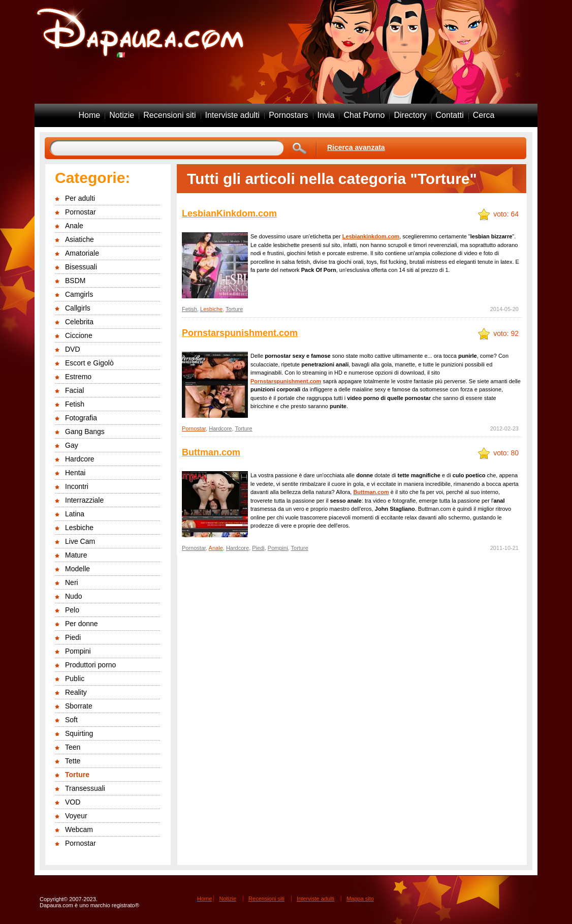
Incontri (77, 486)
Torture (77, 775)
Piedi (73, 637)
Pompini (78, 651)
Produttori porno (90, 665)
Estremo (78, 377)
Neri (72, 582)
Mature (76, 555)
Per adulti (80, 198)
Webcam (79, 829)
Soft (71, 720)
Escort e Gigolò (89, 363)
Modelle (77, 569)
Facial (74, 390)
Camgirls (79, 294)
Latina (75, 514)
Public (75, 679)
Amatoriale (82, 253)
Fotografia (81, 418)
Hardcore (80, 459)
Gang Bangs (85, 432)
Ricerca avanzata (356, 147)
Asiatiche (80, 239)
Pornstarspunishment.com (240, 333)
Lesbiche (79, 528)
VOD (73, 802)
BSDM (75, 281)
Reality (76, 692)
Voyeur (76, 816)
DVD (73, 349)
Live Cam (80, 541)
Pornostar (81, 212)
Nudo (73, 596)
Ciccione (79, 335)
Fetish (75, 404)
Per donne (82, 624)
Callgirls (78, 308)
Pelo (72, 610)
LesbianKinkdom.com (229, 213)
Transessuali (85, 788)
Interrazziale (84, 500)
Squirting (79, 733)
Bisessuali (81, 267)
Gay (72, 445)
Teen (73, 747)
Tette (73, 761)
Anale (74, 226)
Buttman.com (211, 452)
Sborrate (79, 706)
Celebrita (79, 322)
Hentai (75, 473)
